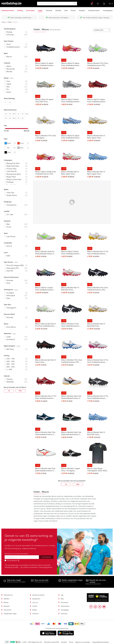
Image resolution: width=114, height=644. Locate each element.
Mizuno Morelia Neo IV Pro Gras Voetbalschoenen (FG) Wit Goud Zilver (98, 253)
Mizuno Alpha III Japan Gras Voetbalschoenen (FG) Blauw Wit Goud (70, 137)
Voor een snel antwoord (69, 582)
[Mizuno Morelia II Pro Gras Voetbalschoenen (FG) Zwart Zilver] (98, 274)
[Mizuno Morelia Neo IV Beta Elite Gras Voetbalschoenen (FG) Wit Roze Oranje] (72, 274)
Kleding (9, 32)
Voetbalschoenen (13, 47)
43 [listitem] (6, 118)
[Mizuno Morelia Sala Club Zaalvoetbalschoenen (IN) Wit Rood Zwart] (46, 455)
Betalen (6, 603)
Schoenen (10, 35)
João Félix (10, 193)
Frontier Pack (11, 169)
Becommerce (13, 642)
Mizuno (9, 57)
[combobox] (57, 4)
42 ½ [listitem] (27, 114)
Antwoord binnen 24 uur (42, 582)
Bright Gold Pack (13, 166)
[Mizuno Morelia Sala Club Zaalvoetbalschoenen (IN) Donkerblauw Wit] (46, 419)
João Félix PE (11, 171)
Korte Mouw (11, 327)
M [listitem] (10, 102)
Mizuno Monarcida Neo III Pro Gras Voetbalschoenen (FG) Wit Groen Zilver (46, 325)
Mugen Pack (11, 177)
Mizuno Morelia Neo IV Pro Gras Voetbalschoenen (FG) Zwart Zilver (98, 397)
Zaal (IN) (10, 271)
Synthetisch (11, 339)
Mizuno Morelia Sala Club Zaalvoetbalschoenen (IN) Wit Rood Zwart (45, 470)
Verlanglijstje (98, 4)
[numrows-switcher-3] (88, 30)
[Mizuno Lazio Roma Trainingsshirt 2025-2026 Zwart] (98, 455)
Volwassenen (11, 205)
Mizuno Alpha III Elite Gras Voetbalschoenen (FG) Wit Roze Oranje (46, 173)
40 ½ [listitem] (14, 114)
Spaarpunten (36, 599)
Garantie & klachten (38, 595)
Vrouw (9, 227)
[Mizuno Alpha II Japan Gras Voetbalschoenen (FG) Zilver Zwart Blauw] (46, 274)
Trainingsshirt (11, 308)
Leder (9, 337)
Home (4, 22)
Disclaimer (64, 642)
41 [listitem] (18, 114)
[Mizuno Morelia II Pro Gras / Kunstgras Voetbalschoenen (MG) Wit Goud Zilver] (46, 122)
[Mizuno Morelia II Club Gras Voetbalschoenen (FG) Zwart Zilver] (72, 310)
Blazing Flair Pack (13, 163)
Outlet (10, 22)
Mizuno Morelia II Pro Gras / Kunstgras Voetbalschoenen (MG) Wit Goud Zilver (46, 137)
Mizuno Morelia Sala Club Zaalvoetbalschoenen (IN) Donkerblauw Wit (45, 434)
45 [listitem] (18, 118)
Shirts (8, 44)
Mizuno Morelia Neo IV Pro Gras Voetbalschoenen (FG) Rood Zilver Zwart (46, 397)
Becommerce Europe (7, 642)
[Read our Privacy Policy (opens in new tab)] (19, 561)
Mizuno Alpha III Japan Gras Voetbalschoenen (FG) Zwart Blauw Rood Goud (44, 65)
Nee (78, 484)
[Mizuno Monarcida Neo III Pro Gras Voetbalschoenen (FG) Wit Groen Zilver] (46, 310)
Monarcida (11, 69)
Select (9, 92)
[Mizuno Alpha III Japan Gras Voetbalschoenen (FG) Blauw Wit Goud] (72, 122)
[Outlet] (40, 10)
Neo (8, 87)
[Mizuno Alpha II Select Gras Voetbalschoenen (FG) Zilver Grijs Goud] (72, 86)
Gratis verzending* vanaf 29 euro (21, 18)
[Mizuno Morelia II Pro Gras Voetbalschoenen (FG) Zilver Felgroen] (98, 50)
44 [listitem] (10, 118)
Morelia (9, 72)
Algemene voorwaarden (83, 642)
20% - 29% (10, 362)
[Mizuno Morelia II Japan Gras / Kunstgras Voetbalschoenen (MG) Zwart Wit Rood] (72, 455)
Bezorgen (7, 606)
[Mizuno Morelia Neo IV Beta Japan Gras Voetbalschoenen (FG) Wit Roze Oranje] (72, 158)
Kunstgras (10, 293)
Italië (8, 256)
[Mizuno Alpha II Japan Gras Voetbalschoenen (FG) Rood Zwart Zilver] (98, 86)
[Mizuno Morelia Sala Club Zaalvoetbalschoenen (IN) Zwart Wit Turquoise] (72, 419)
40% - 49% (10, 367)
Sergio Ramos (12, 195)
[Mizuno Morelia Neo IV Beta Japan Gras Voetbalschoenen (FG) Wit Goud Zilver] (98, 122)
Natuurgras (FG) (13, 268)
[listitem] (16, 32)
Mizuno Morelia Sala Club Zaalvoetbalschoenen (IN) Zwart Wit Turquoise (71, 434)
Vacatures (35, 614)
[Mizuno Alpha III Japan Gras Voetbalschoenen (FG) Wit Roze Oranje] (72, 50)
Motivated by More (14, 174)
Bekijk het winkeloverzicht (93, 584)
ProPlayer (10, 182)
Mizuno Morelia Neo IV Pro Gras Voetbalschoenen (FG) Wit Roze (98, 361)
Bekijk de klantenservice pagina (16, 582)
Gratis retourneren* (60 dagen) (58, 18)
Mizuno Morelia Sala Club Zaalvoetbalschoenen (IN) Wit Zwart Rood (71, 397)
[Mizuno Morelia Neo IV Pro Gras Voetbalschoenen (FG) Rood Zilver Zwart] (46, 382)
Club (8, 81)
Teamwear (64, 614)
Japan (9, 84)
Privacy (71, 642)
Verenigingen (65, 610)
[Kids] (66, 10)
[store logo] (15, 4)
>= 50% (9, 370)
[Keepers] (82, 10)
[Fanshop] (49, 10)
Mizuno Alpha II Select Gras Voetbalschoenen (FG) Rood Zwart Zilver (70, 253)
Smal (8, 283)
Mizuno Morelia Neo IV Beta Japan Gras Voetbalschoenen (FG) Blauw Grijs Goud (96, 173)
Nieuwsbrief (64, 603)
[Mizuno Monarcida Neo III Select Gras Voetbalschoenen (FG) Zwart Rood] (46, 346)
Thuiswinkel (18, 642)
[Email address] (22, 557)
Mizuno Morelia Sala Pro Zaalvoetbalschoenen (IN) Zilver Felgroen (45, 253)
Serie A (9, 246)
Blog (62, 599)
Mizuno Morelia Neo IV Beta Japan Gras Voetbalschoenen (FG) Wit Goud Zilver (98, 137)
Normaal (10, 280)
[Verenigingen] (108, 10)
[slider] (5, 129)
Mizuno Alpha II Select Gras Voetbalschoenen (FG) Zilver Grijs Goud (70, 101)
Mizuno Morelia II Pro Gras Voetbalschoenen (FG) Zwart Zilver (98, 289)
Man (8, 224)
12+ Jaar (10, 215)
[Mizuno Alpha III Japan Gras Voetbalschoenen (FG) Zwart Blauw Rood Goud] (46, 50)
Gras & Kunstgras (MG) (15, 265)
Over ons (35, 603)
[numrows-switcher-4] (91, 30)
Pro (8, 89)
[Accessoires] (30, 10)
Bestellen (6, 599)
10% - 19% (10, 359)
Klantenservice (8, 595)
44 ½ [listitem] (14, 118)
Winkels (35, 610)
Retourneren (8, 610)
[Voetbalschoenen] (8, 10)
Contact (35, 606)
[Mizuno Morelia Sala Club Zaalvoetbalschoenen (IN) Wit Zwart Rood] (72, 382)
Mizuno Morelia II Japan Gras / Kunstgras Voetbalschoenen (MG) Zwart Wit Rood (71, 470)
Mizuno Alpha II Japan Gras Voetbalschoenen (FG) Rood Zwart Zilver (96, 101)
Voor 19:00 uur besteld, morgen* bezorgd (96, 18)
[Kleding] (20, 10)
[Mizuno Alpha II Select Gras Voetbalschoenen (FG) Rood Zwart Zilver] (72, 238)
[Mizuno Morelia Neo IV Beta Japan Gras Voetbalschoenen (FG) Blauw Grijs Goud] (98, 158)
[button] (111, 4)
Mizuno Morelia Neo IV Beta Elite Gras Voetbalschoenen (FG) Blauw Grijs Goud (96, 434)
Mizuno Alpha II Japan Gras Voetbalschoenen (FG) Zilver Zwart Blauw (44, 289)
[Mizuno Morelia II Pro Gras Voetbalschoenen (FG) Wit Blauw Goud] (72, 346)
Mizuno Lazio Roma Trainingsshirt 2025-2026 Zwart (97, 470)
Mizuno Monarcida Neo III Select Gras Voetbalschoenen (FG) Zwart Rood (45, 361)
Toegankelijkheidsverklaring (100, 642)
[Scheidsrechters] (94, 10)
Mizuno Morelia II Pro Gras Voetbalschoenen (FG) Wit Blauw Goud (72, 361)
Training (9, 379)
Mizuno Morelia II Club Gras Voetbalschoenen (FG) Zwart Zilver (70, 325)
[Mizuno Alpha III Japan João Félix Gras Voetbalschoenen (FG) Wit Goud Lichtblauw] (46, 86)
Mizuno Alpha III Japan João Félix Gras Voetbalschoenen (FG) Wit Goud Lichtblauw (46, 101)
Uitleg (12, 78)
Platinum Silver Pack (14, 180)
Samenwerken (65, 606)
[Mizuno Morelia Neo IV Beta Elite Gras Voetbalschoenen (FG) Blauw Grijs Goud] (98, 419)
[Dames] (73, 10)
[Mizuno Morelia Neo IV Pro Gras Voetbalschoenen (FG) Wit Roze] (98, 346)
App (62, 595)
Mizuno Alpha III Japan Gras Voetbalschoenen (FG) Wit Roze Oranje (70, 65)
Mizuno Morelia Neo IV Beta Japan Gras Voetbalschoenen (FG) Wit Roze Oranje (72, 173)
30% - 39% (10, 364)
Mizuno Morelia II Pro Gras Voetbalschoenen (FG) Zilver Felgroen (98, 65)
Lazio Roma (11, 237)
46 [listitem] (23, 118)
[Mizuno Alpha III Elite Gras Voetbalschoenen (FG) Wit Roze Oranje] (46, 158)
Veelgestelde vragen (10, 614)
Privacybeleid (12, 561)
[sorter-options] (102, 30)
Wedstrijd (10, 382)
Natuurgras (11, 296)
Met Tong (10, 349)
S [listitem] (6, 102)
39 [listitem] (6, 114)
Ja (66, 484)
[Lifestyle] (58, 10)
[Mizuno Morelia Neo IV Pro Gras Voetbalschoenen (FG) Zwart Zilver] (98, 382)
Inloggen (92, 4)
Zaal (8, 298)
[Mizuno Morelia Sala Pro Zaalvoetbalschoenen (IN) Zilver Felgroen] (46, 238)
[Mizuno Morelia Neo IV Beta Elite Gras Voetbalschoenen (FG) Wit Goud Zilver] (98, 310)
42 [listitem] (23, 114)
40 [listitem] (10, 114)
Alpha (9, 66)
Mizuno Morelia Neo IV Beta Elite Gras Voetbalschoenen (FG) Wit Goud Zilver (98, 325)
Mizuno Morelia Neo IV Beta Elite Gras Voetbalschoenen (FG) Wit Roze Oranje (72, 289)
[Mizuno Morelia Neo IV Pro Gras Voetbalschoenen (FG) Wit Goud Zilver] (98, 238)
